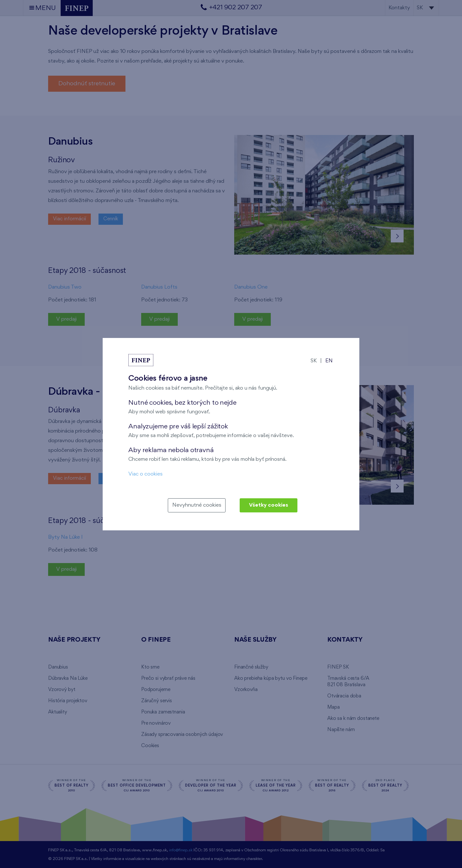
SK (314, 361)
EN (329, 361)
